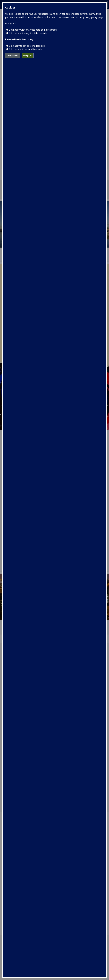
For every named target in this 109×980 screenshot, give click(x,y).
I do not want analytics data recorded (29, 33)
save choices (13, 55)
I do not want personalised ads (25, 49)
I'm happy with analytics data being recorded (33, 30)
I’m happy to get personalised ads (27, 46)
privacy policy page (93, 17)
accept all (28, 55)
